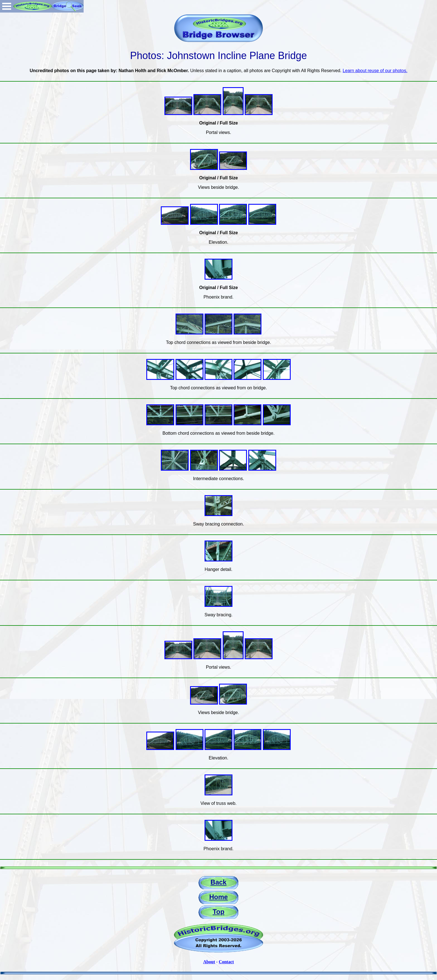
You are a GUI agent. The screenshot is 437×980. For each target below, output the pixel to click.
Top (219, 912)
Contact (226, 962)
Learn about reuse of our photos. (375, 71)
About (209, 962)
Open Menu (7, 6)
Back (218, 882)
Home (219, 897)
